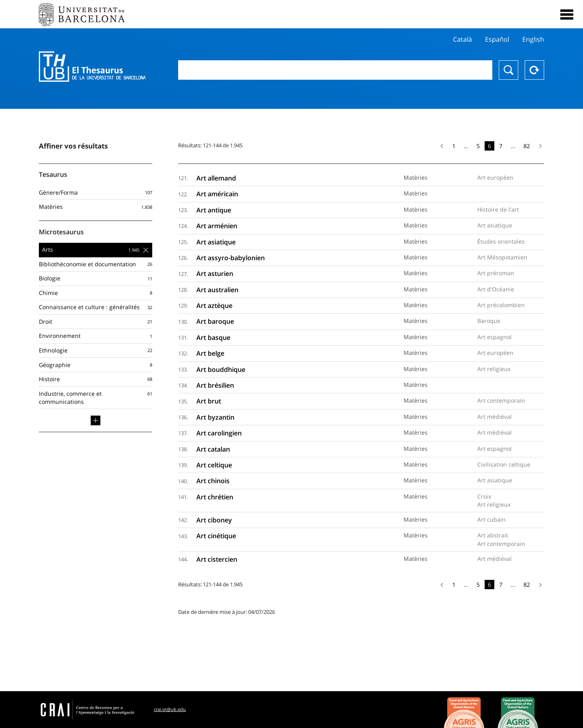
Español (497, 39)
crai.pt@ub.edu (170, 709)
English (533, 39)
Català (463, 39)
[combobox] (335, 70)
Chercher (509, 70)
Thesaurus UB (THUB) (92, 67)
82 (527, 146)
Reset (534, 70)
